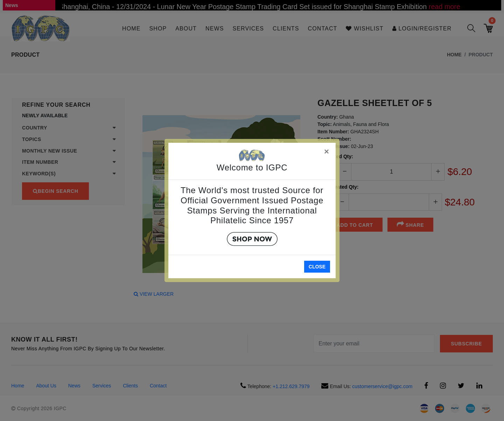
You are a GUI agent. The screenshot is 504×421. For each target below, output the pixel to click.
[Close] (327, 150)
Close (317, 267)
